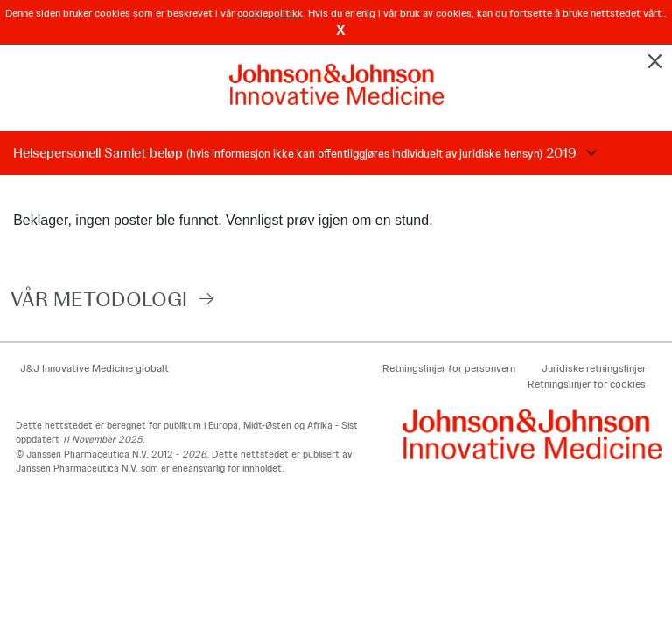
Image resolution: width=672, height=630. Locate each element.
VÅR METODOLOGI (99, 299)
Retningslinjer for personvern (449, 368)
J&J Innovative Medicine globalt (94, 368)
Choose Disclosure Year (589, 153)
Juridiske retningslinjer (594, 368)
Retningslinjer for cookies (587, 384)
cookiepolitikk (270, 13)
